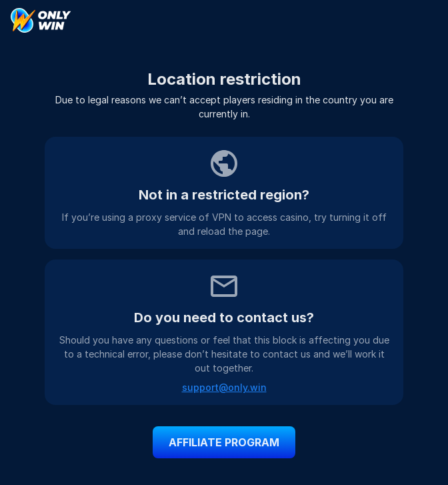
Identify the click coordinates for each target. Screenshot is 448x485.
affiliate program (224, 442)
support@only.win (224, 387)
